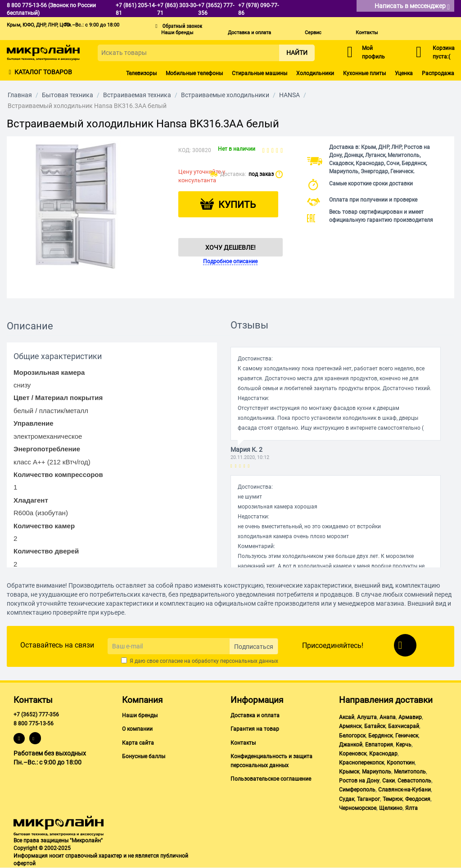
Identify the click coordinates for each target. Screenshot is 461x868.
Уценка (404, 73)
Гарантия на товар (255, 729)
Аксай (347, 717)
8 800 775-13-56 (34, 724)
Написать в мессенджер (412, 7)
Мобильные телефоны (194, 73)
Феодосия (418, 799)
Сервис (313, 33)
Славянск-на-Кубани (405, 790)
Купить (237, 205)
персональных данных (249, 661)
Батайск (375, 726)
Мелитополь (410, 772)
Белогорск (352, 736)
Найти (297, 53)
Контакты (367, 33)
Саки (389, 781)
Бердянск (380, 736)
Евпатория (379, 745)
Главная (20, 95)
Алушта (367, 717)
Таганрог (368, 799)
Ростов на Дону (359, 781)
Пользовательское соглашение (271, 779)
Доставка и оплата (249, 33)
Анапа (388, 717)
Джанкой (351, 745)
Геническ (407, 736)
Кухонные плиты (364, 73)
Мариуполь (377, 772)
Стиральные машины (260, 73)
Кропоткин (401, 763)
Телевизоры (141, 73)
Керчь (404, 745)
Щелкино (391, 808)
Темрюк (393, 799)
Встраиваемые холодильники (225, 95)
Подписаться (254, 647)
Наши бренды (177, 33)
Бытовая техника (68, 95)
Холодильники (315, 73)
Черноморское (358, 808)
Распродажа (438, 73)
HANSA (289, 95)
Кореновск (353, 754)
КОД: (185, 150)
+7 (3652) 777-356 (36, 715)
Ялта (411, 808)
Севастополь (414, 781)
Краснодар (383, 754)
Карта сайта (138, 743)
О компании (137, 729)
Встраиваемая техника (137, 95)
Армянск (350, 726)
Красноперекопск (362, 763)
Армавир (410, 717)
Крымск (349, 772)
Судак (347, 799)
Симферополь (357, 790)
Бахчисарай (404, 726)
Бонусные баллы (144, 756)
